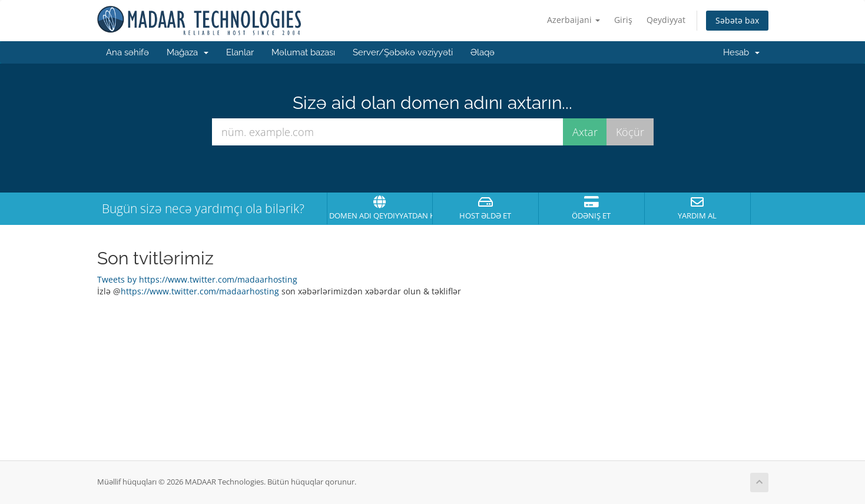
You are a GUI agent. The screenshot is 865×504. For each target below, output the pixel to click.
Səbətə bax (737, 20)
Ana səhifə (127, 52)
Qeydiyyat (666, 20)
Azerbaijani (574, 20)
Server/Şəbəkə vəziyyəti (403, 52)
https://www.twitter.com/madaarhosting (200, 291)
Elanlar (240, 52)
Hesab (741, 52)
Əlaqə (483, 52)
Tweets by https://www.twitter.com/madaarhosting (197, 279)
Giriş (623, 20)
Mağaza (188, 52)
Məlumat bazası (303, 52)
